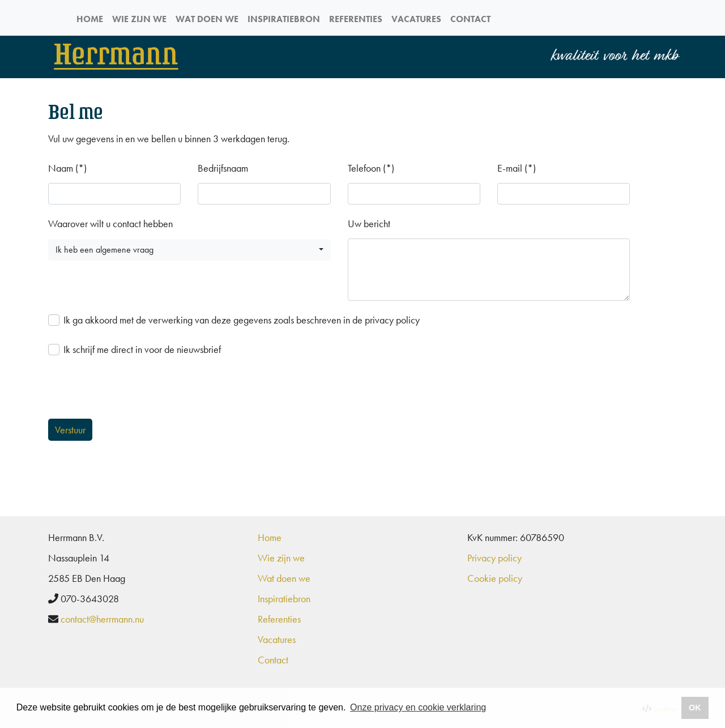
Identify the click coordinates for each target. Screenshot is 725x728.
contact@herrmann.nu (102, 619)
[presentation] (134, 391)
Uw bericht (369, 223)
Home (90, 19)
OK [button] (695, 708)
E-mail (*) (517, 168)
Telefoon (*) (371, 168)
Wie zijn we (139, 19)
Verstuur (70, 430)
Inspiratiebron (284, 19)
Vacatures (416, 19)
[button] (189, 250)
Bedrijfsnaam (223, 168)
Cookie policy (495, 578)
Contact (470, 19)
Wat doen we (207, 19)
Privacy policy (494, 558)
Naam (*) (67, 168)
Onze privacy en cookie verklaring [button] (418, 707)
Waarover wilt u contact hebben (110, 223)
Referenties (356, 19)
